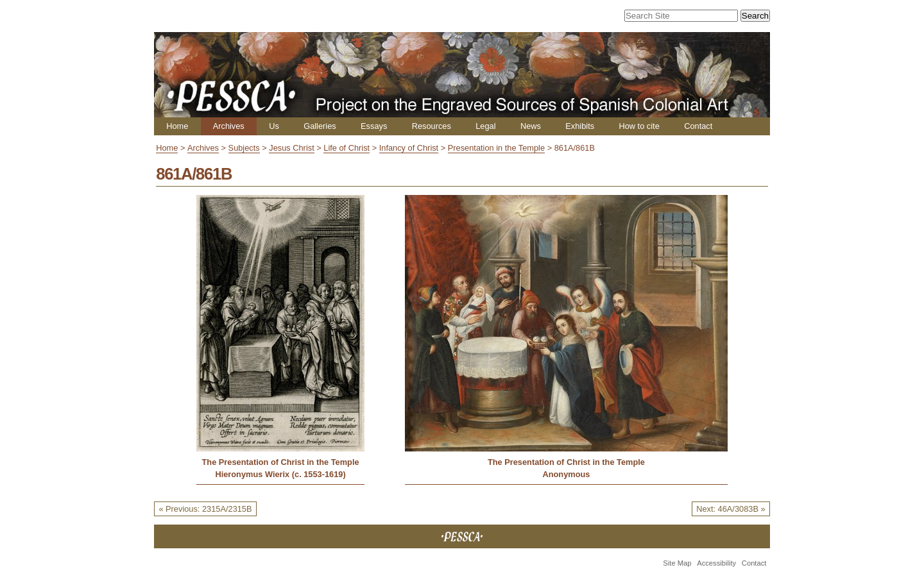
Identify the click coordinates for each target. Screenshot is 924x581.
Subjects (244, 148)
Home (177, 126)
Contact (698, 126)
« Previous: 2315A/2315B (205, 509)
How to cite (639, 126)
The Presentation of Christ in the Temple (281, 462)
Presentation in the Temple (496, 148)
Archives (229, 126)
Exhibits (580, 126)
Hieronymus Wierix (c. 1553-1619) (280, 474)
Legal (485, 126)
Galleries (320, 126)
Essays (374, 126)
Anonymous (566, 474)
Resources (432, 126)
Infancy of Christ (409, 148)
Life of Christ (346, 148)
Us (274, 126)
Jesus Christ (291, 148)
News (531, 126)
